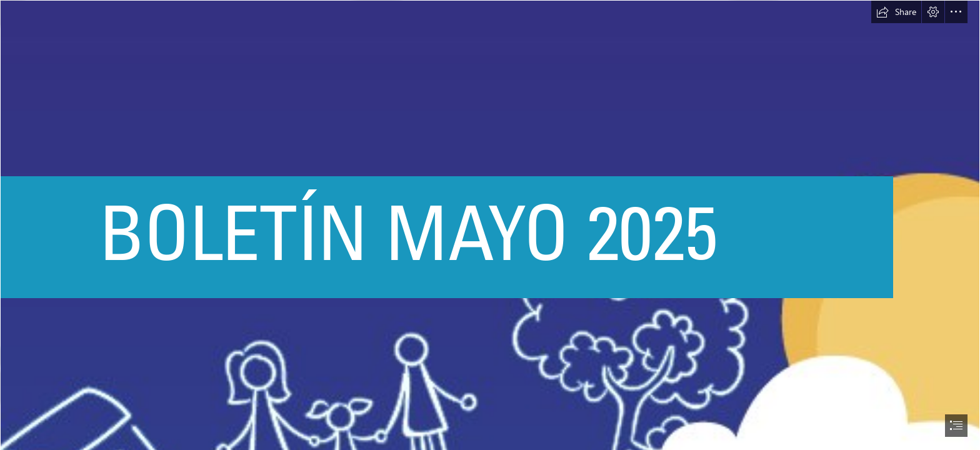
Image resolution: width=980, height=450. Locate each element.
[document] (490, 225)
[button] (896, 12)
